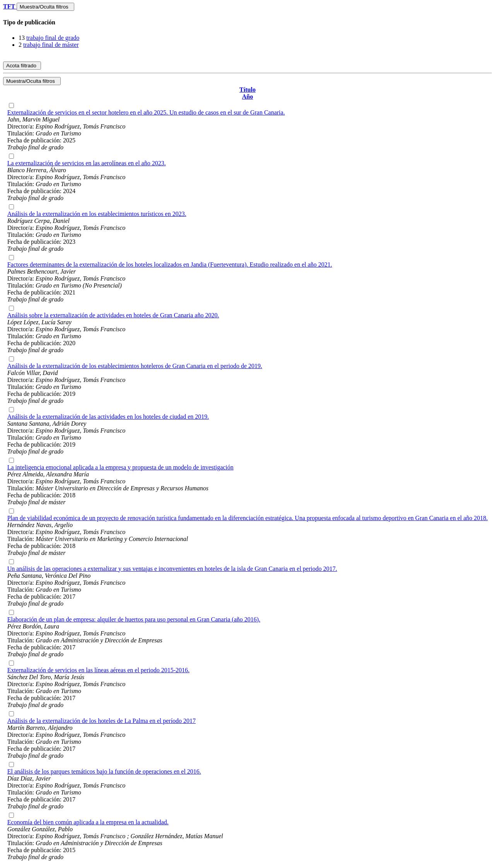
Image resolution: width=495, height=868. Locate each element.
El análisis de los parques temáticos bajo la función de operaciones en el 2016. (104, 771)
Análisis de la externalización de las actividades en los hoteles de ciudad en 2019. (108, 417)
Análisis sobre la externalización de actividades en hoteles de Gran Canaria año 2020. (113, 315)
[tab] (247, 22)
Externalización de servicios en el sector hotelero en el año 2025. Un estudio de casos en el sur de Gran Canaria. (146, 112)
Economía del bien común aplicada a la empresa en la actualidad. (88, 822)
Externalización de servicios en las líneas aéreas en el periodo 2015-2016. (98, 670)
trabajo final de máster (51, 45)
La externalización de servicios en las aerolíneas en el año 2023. (87, 163)
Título (247, 90)
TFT (10, 6)
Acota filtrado (22, 66)
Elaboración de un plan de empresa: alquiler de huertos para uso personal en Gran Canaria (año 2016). (134, 619)
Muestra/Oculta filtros (45, 7)
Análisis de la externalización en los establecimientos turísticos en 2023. (97, 214)
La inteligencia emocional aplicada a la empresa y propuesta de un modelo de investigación (120, 467)
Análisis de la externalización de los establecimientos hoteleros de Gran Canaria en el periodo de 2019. (135, 366)
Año (247, 97)
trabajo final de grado (53, 38)
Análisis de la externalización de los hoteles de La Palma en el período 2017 (102, 721)
